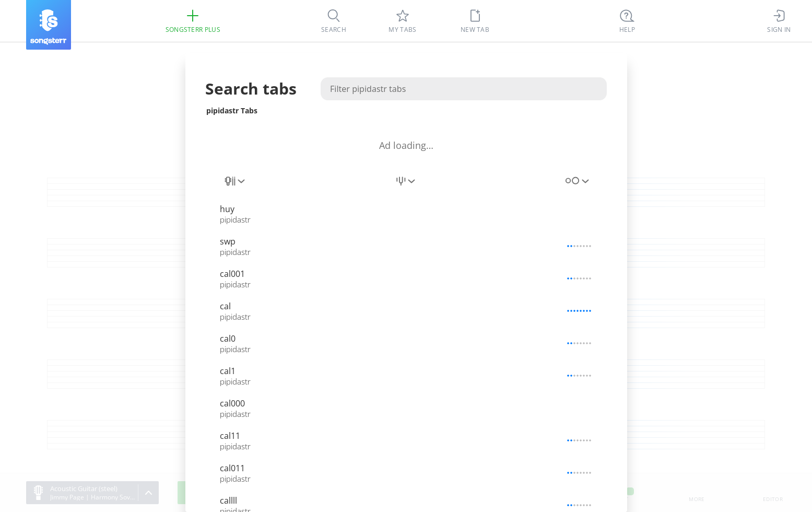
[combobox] (236, 187)
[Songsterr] (49, 25)
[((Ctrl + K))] (627, 21)
